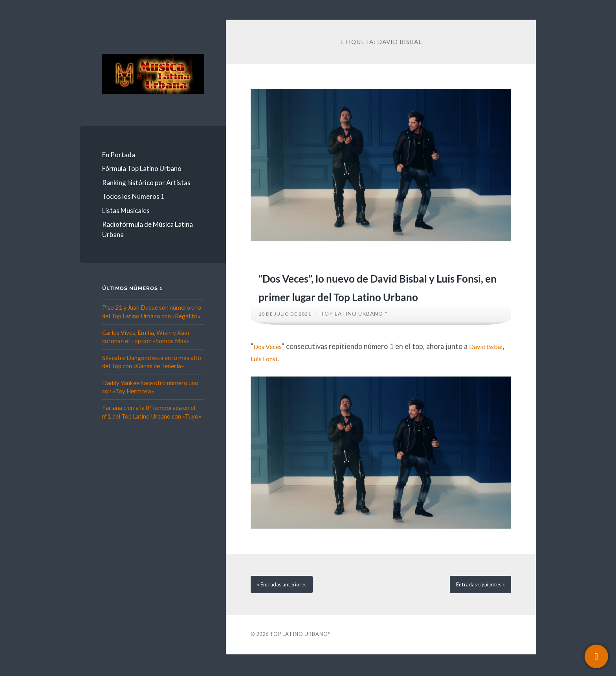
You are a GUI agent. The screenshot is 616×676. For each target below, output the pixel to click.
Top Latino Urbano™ (360, 332)
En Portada (119, 155)
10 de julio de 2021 (288, 332)
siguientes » (475, 604)
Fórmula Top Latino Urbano (142, 168)
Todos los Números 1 (133, 196)
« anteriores (287, 604)
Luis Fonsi (287, 377)
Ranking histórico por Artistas (146, 183)
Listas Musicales (126, 210)
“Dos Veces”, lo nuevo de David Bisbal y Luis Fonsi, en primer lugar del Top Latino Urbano (376, 295)
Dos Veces (270, 364)
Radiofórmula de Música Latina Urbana (148, 229)
